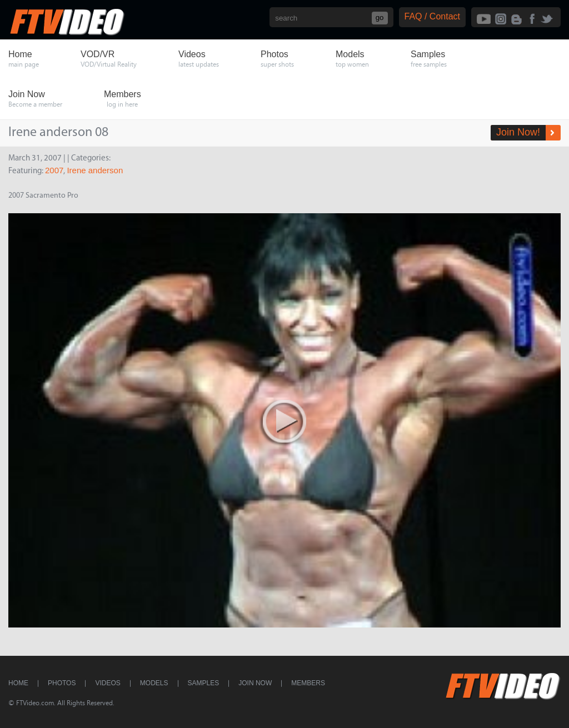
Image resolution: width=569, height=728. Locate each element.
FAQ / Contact (432, 16)
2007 (54, 170)
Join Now (255, 683)
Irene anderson (95, 170)
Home (18, 683)
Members (308, 683)
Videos (108, 683)
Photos (62, 683)
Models (154, 683)
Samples (204, 683)
